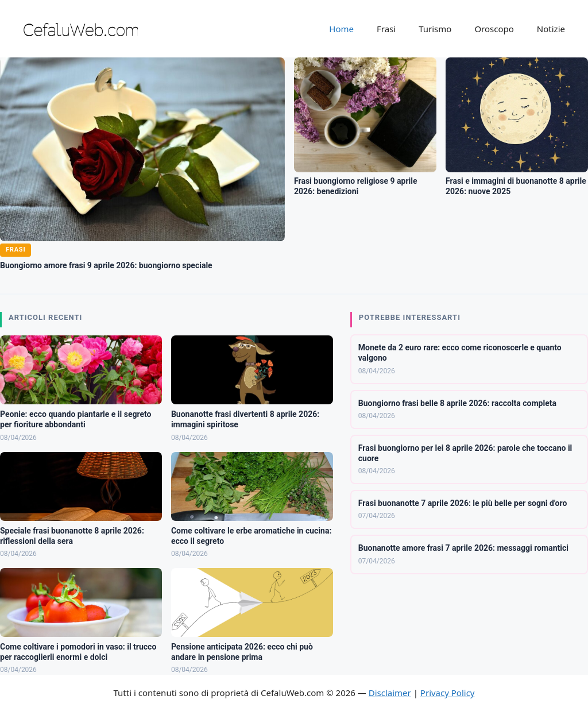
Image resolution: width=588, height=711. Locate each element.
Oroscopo (494, 29)
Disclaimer (390, 693)
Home (341, 29)
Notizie (551, 29)
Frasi (386, 29)
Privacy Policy (448, 693)
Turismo (435, 29)
